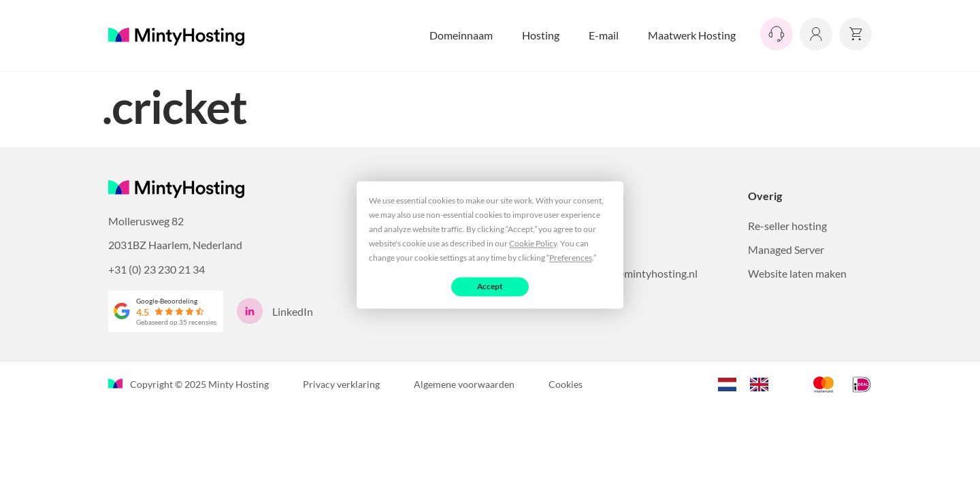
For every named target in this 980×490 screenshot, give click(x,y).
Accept (490, 286)
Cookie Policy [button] (533, 243)
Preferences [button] (571, 258)
